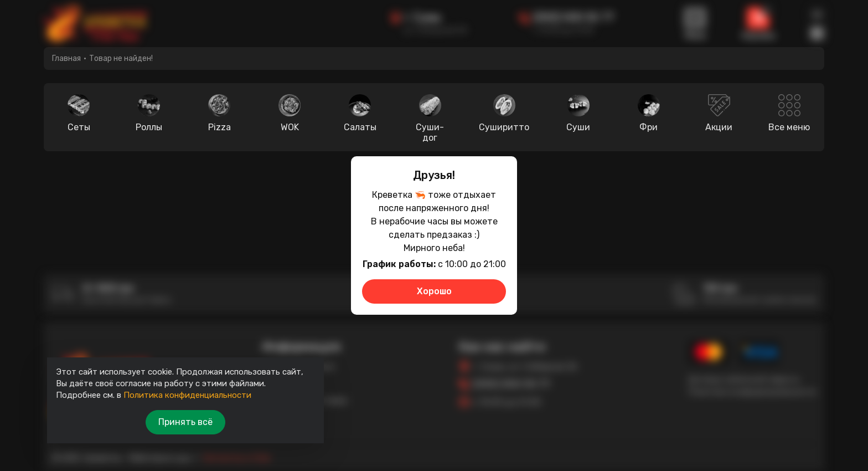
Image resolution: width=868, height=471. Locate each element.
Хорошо (434, 291)
